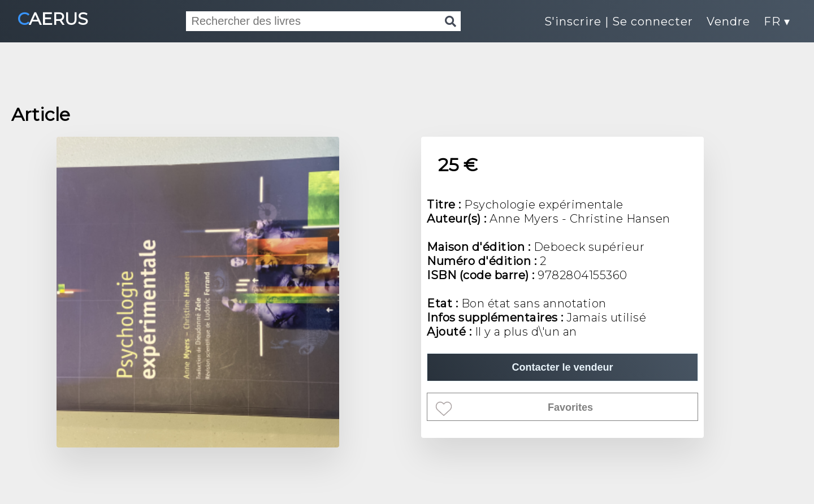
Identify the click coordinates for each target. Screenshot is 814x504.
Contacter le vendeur (562, 367)
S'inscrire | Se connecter (619, 21)
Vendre (728, 21)
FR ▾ (777, 21)
